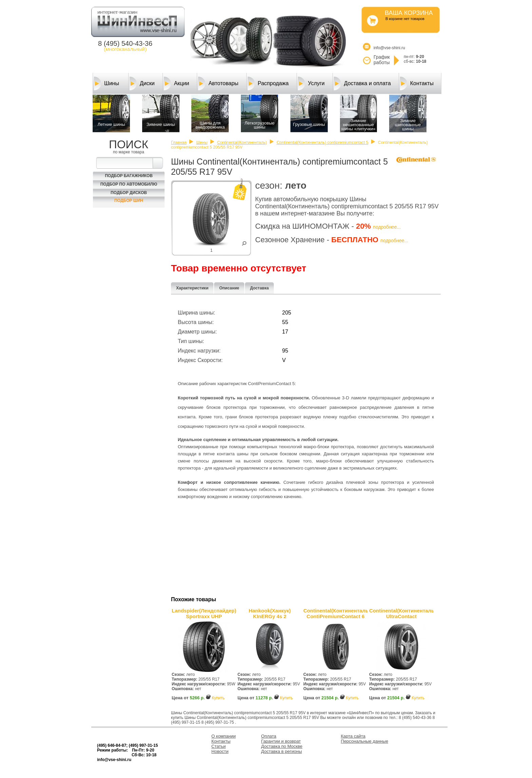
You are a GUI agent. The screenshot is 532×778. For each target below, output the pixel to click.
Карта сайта (353, 736)
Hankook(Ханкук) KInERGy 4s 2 (270, 613)
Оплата (269, 736)
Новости (220, 751)
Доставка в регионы (282, 751)
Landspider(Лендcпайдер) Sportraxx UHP (204, 613)
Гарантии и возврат (281, 741)
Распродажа (268, 83)
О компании (224, 736)
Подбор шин (129, 201)
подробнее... (387, 227)
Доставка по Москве (282, 746)
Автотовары (218, 83)
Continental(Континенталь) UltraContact (401, 613)
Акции (177, 83)
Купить (218, 698)
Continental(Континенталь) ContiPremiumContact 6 (336, 613)
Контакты (417, 83)
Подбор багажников (129, 176)
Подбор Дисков (129, 193)
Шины (107, 83)
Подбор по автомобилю (129, 184)
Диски (142, 83)
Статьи (218, 746)
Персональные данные (365, 741)
